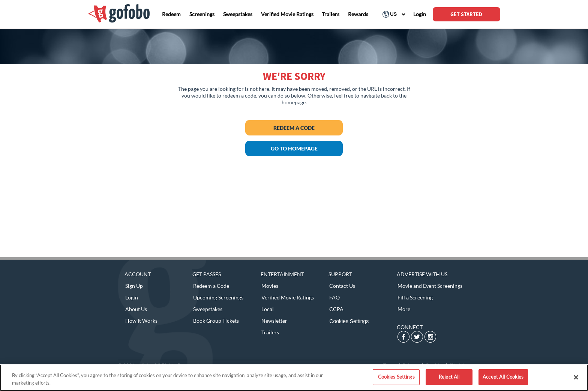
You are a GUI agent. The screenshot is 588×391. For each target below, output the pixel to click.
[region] (294, 378)
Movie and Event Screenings (430, 286)
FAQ (334, 297)
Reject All (449, 377)
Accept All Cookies (503, 377)
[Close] (576, 377)
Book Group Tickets (216, 321)
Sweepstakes (208, 309)
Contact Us (342, 286)
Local (268, 309)
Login (132, 297)
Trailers (270, 332)
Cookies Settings (349, 321)
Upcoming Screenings (218, 297)
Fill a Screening (415, 297)
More (404, 309)
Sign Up (134, 286)
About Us (136, 309)
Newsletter (274, 321)
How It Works (141, 321)
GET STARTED (466, 14)
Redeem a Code (294, 128)
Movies (270, 286)
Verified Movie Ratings (288, 297)
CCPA (336, 309)
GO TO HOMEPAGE (294, 148)
